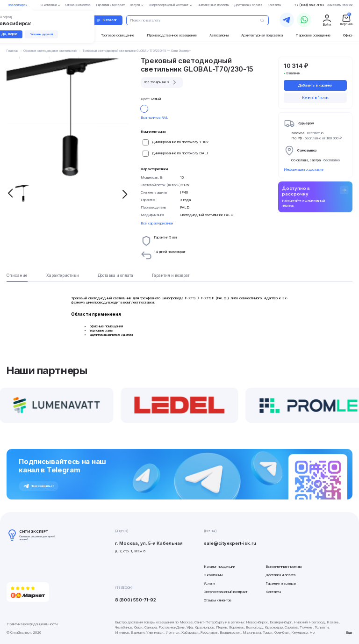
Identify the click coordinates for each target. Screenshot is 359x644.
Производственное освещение (172, 35)
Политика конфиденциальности (32, 624)
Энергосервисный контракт (226, 592)
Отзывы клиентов (218, 600)
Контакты (273, 592)
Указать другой (42, 34)
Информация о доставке (304, 170)
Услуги (209, 583)
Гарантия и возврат (281, 583)
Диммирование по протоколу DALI (180, 153)
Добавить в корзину (315, 85)
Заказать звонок (340, 5)
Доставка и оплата (280, 575)
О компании (213, 575)
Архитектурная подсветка (262, 35)
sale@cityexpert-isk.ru (230, 543)
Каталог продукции (219, 567)
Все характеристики (157, 223)
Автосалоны (219, 35)
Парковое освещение (313, 35)
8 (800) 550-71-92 (136, 600)
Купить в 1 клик (315, 98)
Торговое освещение (118, 35)
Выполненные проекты (284, 567)
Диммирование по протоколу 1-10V (180, 142)
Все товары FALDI (161, 82)
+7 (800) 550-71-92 (309, 5)
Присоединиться (39, 486)
